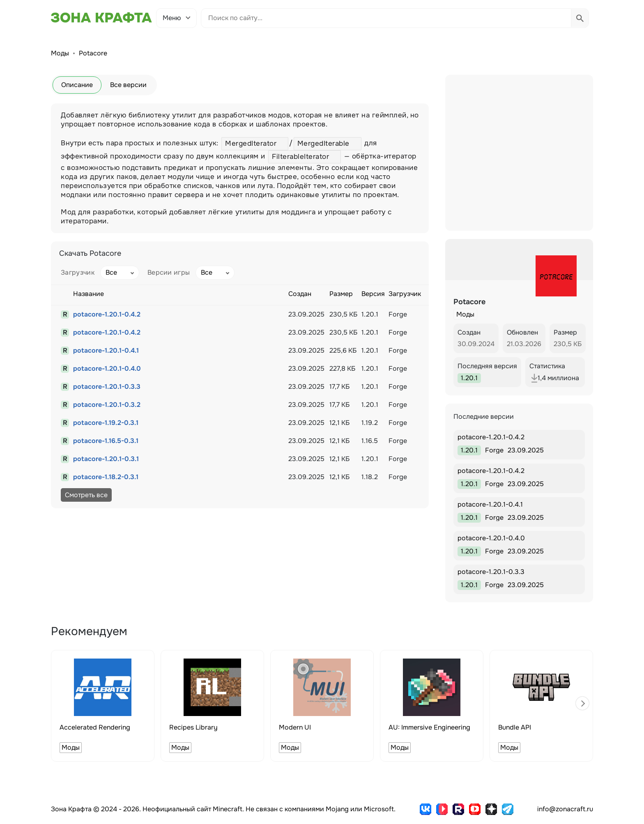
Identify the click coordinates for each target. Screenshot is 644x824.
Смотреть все (86, 495)
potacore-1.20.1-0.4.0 (107, 368)
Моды (60, 53)
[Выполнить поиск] (580, 18)
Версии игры (169, 272)
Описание (77, 85)
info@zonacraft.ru (565, 809)
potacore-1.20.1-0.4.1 (106, 350)
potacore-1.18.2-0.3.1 (106, 477)
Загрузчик (78, 272)
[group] (103, 706)
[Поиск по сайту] (386, 18)
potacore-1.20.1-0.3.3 (107, 387)
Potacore (93, 53)
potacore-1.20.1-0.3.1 (106, 459)
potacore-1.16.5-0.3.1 (106, 441)
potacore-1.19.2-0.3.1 (106, 423)
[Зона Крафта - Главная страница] (101, 18)
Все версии (128, 85)
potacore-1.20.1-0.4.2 (107, 314)
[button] (582, 703)
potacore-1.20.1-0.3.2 (107, 405)
